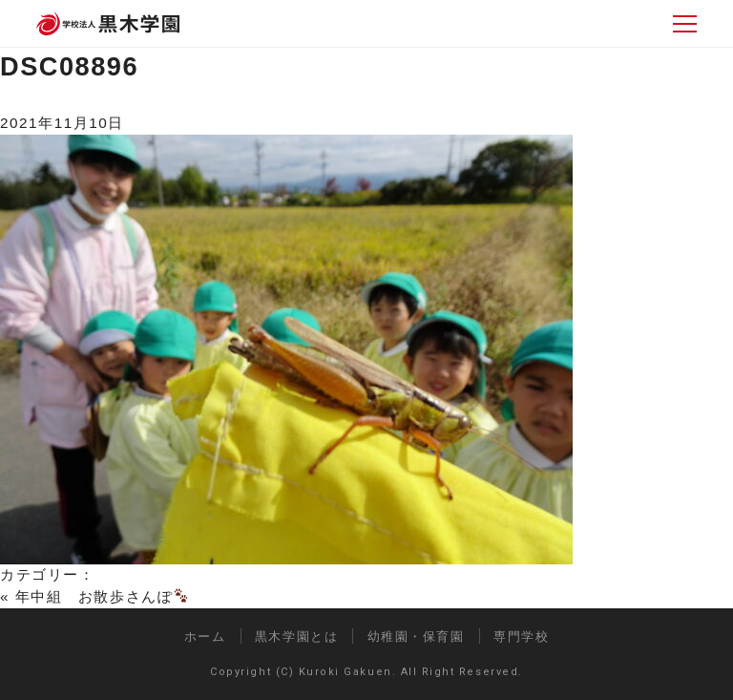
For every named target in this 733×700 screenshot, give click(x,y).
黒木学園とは (296, 636)
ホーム (205, 636)
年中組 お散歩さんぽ (102, 596)
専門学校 (521, 636)
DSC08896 (69, 66)
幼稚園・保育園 (416, 636)
